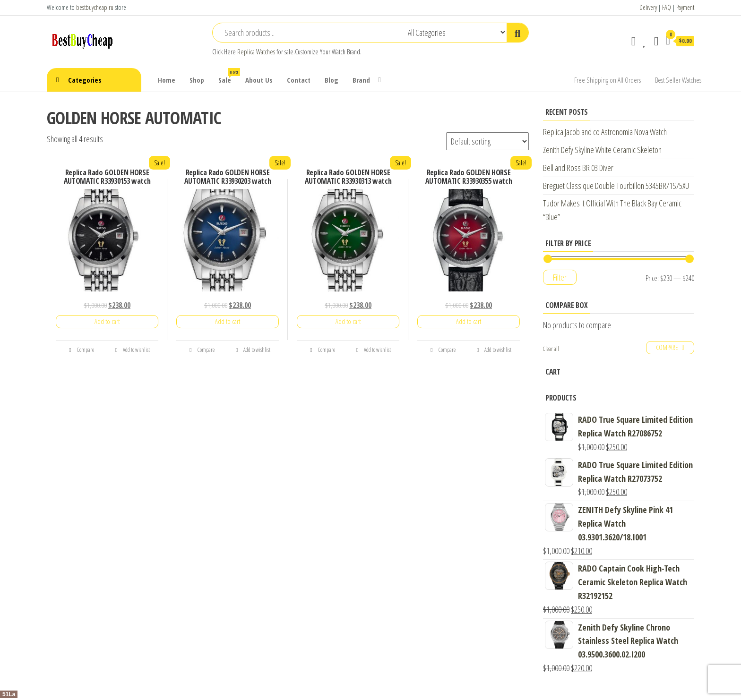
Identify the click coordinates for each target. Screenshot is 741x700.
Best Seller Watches (678, 80)
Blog (332, 80)
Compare (81, 350)
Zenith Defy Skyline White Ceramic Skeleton (602, 150)
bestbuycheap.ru (95, 7)
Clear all (551, 349)
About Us (259, 80)
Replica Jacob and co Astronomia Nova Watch (605, 132)
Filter (560, 277)
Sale (228, 76)
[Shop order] (487, 141)
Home (167, 80)
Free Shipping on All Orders (607, 80)
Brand (361, 80)
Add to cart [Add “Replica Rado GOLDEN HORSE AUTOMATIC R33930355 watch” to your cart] (469, 321)
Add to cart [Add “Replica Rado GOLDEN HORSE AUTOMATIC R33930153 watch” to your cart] (107, 321)
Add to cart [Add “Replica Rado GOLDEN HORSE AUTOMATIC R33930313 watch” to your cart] (348, 321)
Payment (685, 7)
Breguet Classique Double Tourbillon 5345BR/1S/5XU (616, 186)
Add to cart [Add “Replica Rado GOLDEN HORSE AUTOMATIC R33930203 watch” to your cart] (228, 321)
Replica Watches (256, 52)
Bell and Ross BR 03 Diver (578, 168)
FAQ (667, 7)
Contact (299, 80)
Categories (85, 80)
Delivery (648, 7)
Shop (197, 80)
